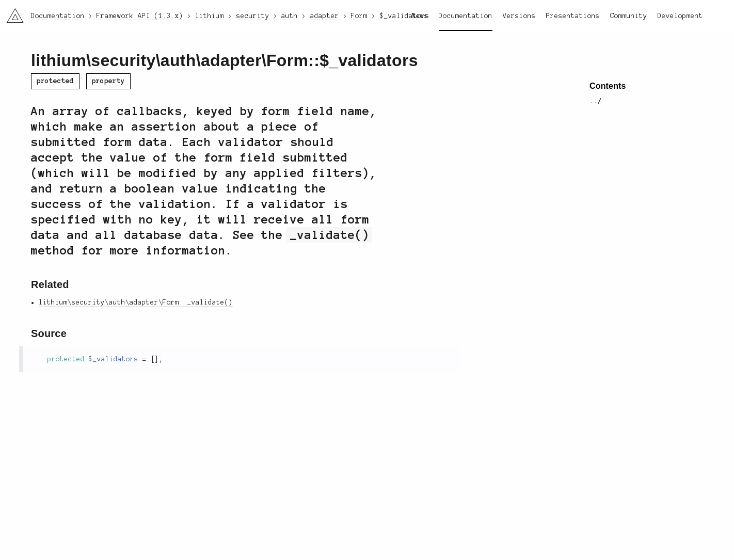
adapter (231, 60)
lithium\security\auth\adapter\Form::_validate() (136, 302)
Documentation (466, 16)
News (420, 16)
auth (178, 60)
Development (680, 16)
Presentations (573, 16)
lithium (59, 60)
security (123, 60)
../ (596, 101)
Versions (519, 16)
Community (629, 16)
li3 (11, 12)
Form (287, 60)
